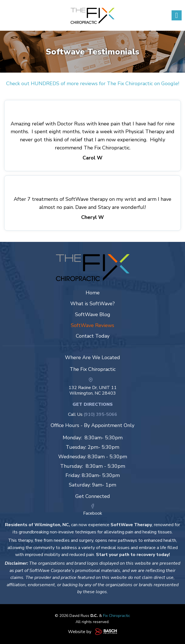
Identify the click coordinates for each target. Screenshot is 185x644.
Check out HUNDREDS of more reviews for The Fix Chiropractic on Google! (93, 84)
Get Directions (93, 404)
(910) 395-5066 (100, 414)
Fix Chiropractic (117, 616)
